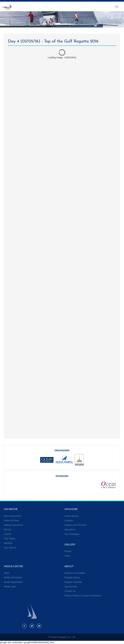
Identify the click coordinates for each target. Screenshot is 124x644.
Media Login (10, 587)
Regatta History (72, 577)
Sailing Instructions (13, 525)
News (7, 573)
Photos (68, 551)
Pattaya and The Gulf (75, 525)
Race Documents (13, 516)
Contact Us (70, 591)
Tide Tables (10, 539)
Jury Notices (10, 548)
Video (67, 556)
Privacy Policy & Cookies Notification (83, 596)
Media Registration (13, 582)
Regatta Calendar (73, 582)
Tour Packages (72, 534)
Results (8, 530)
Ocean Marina (72, 516)
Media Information (13, 577)
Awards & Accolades (75, 573)
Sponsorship (71, 587)
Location (69, 520)
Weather (8, 543)
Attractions (70, 530)
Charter (8, 534)
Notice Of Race (12, 520)
